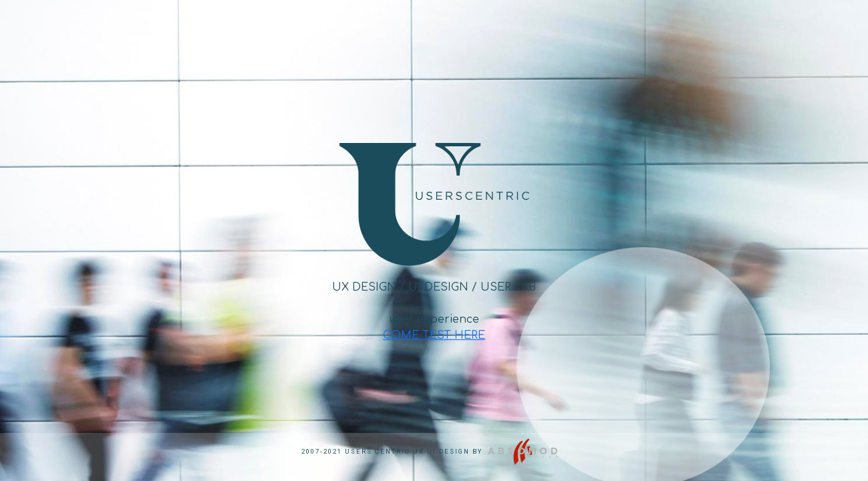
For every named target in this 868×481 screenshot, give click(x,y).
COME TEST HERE (434, 335)
